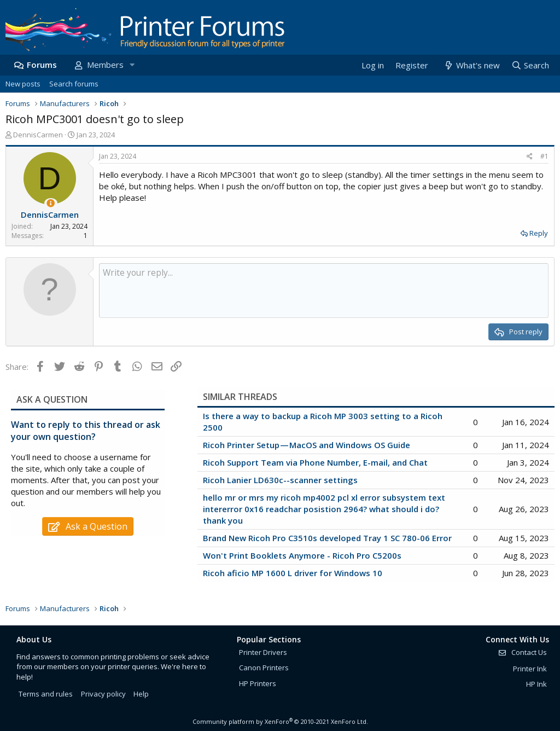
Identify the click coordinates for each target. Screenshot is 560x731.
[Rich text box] (324, 291)
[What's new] (471, 65)
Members (105, 65)
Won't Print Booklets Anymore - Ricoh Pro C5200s (302, 555)
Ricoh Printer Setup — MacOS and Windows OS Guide (307, 445)
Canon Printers (264, 668)
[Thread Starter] (51, 203)
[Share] (530, 157)
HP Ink (536, 684)
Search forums (74, 84)
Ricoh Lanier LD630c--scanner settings (280, 480)
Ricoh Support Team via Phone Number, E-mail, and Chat (315, 462)
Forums (42, 65)
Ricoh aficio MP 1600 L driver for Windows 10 (293, 573)
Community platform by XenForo (280, 721)
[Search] (530, 65)
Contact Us (522, 652)
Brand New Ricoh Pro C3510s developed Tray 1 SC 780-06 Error (327, 538)
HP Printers (258, 683)
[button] (132, 65)
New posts (23, 84)
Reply (539, 233)
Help (141, 694)
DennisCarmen (38, 135)
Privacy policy (103, 694)
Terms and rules (46, 694)
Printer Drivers (263, 652)
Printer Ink (530, 669)
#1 (544, 156)
